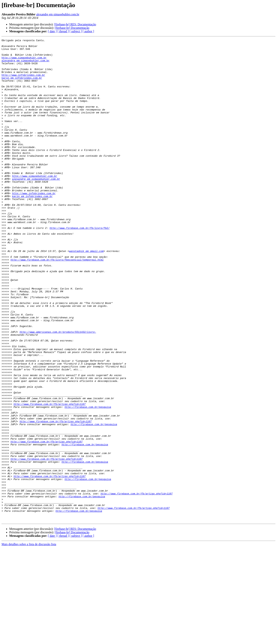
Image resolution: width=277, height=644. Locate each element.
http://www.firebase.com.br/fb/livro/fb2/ (80, 266)
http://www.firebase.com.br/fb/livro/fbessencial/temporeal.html (57, 304)
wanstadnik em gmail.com (86, 294)
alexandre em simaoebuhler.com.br (58, 14)
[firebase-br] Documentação (72, 28)
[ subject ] (76, 31)
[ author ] (88, 31)
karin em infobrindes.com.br (22, 86)
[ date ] (52, 31)
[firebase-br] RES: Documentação (75, 24)
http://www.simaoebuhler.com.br (24, 62)
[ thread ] (63, 31)
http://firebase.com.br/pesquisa (88, 481)
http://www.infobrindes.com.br (23, 82)
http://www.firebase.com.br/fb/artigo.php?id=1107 (49, 477)
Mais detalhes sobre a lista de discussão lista (29, 641)
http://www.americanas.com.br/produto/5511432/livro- (58, 391)
